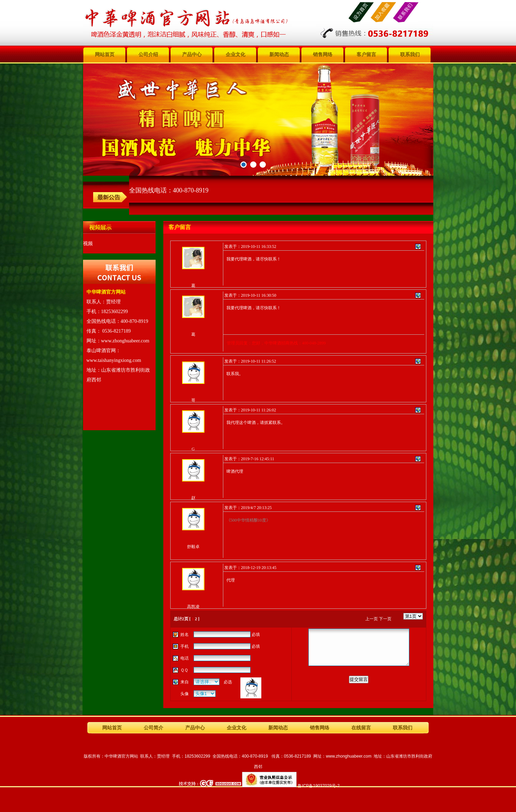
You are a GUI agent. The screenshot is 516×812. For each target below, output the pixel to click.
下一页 (385, 619)
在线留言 (361, 728)
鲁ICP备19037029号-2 (319, 786)
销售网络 (323, 55)
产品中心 (192, 55)
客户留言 (366, 55)
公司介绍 (148, 55)
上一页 (372, 619)
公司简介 (154, 728)
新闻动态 (279, 55)
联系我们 (410, 55)
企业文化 (235, 55)
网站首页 (105, 55)
